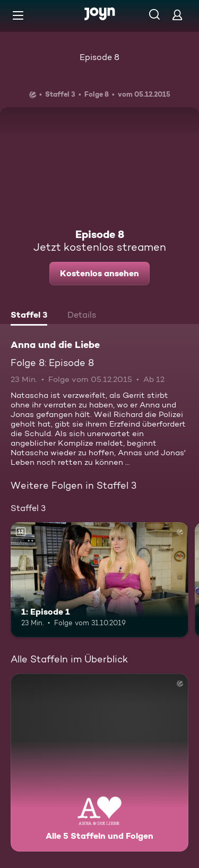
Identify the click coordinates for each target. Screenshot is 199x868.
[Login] (177, 15)
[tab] (29, 316)
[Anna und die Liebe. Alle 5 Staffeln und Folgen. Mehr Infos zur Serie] (99, 763)
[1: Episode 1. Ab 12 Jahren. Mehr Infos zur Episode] (99, 580)
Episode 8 (99, 57)
